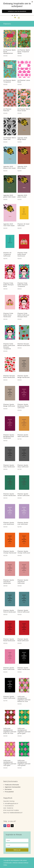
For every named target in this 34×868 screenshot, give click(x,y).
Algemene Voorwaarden (13, 787)
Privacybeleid (9, 792)
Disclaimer (8, 789)
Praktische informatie (12, 785)
